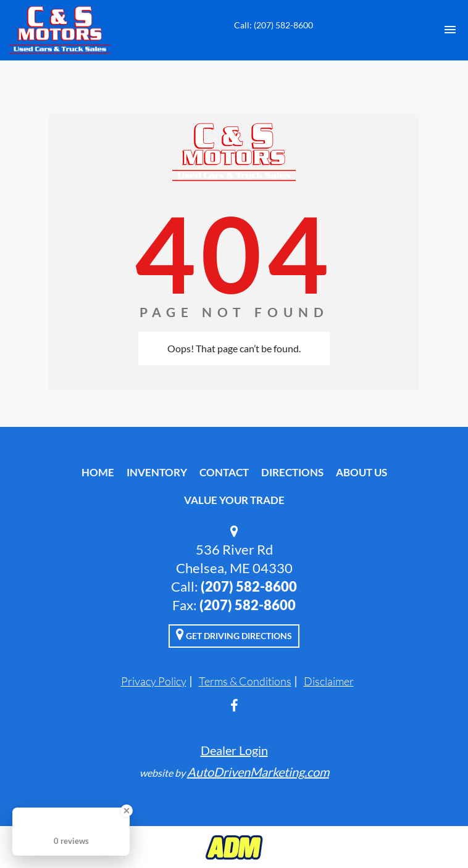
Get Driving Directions (234, 634)
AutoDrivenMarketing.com (258, 772)
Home (98, 472)
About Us (361, 472)
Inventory (157, 472)
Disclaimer (329, 681)
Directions (292, 472)
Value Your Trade (234, 500)
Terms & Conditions (245, 681)
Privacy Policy (154, 681)
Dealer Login (234, 750)
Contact (224, 472)
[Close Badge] (127, 811)
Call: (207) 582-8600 (274, 25)
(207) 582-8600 (249, 586)
